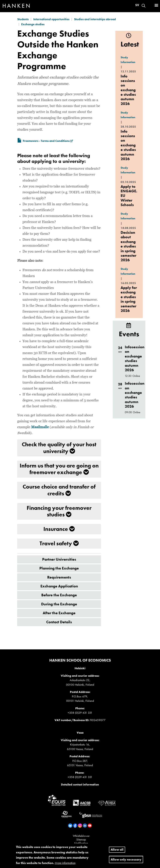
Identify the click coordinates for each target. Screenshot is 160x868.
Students (23, 19)
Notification (81, 843)
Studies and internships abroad (95, 19)
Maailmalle (40, 427)
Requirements (59, 577)
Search (144, 6)
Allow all (117, 852)
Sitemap (81, 839)
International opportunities (51, 19)
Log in (150, 6)
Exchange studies (33, 24)
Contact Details (59, 622)
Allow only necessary (126, 861)
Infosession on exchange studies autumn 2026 (135, 358)
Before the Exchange (59, 595)
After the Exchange (59, 613)
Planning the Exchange (59, 568)
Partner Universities (59, 559)
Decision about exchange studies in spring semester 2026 (128, 246)
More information (65, 865)
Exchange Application (59, 586)
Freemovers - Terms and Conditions (48, 141)
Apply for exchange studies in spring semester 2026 (129, 299)
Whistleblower (81, 836)
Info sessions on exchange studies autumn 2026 (128, 90)
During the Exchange (59, 604)
